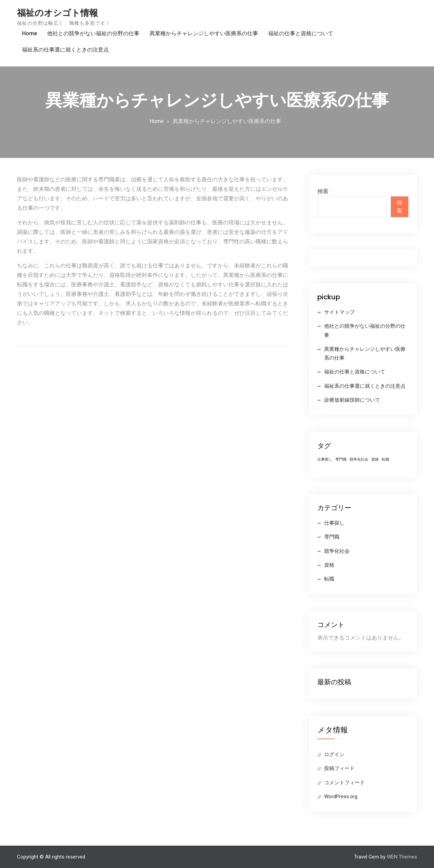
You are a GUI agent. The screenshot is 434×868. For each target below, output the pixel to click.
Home (29, 33)
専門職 (332, 537)
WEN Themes (402, 857)
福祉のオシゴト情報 (57, 13)
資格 (329, 565)
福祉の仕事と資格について (301, 33)
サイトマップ (339, 312)
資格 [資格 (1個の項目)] (375, 459)
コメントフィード (344, 783)
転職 (329, 579)
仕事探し (334, 523)
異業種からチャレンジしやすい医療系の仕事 (204, 33)
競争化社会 (337, 551)
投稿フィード (339, 768)
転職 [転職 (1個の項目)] (386, 459)
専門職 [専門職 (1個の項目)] (341, 459)
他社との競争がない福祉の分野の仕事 (93, 33)
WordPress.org (341, 796)
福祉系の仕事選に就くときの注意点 (65, 50)
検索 (323, 191)
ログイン (334, 754)
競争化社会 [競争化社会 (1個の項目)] (359, 459)
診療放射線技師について (352, 400)
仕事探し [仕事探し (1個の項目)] (325, 459)
